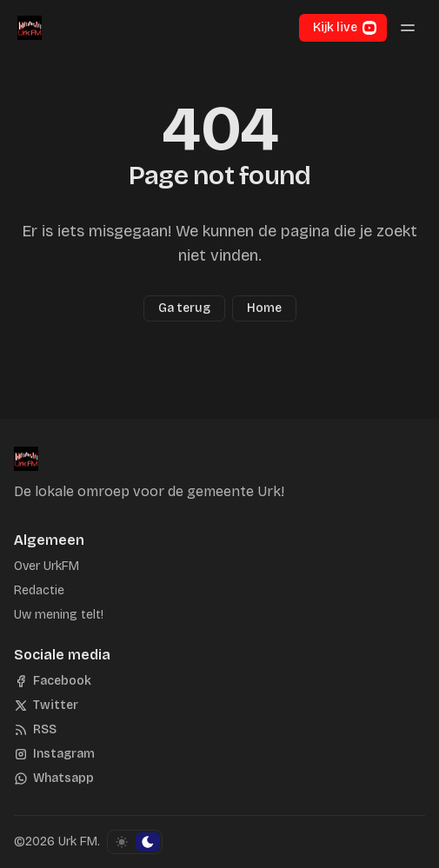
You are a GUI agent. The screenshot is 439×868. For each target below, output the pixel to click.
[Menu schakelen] (408, 28)
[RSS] (35, 730)
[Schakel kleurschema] (135, 842)
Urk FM (78, 841)
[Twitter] (46, 706)
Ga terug (184, 308)
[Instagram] (54, 754)
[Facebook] (53, 681)
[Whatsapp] (54, 779)
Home (264, 308)
